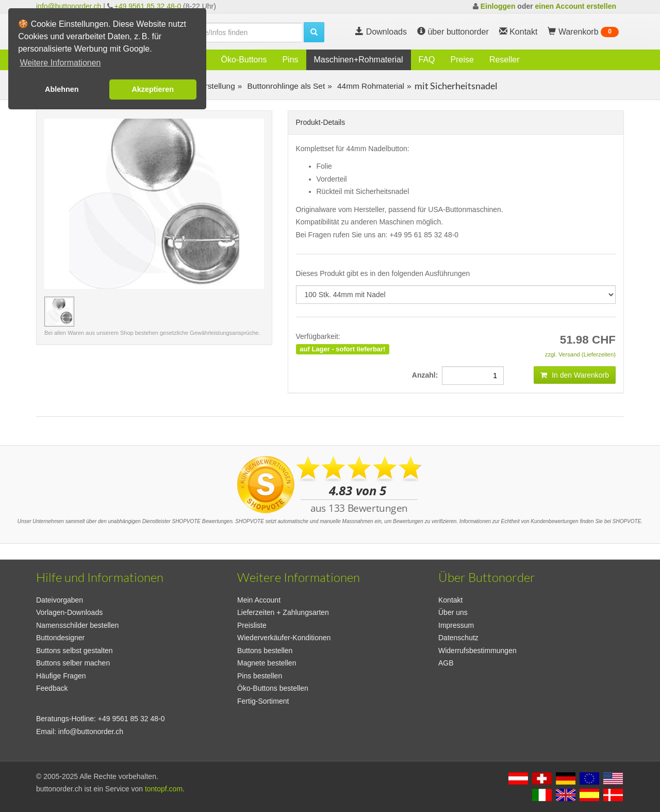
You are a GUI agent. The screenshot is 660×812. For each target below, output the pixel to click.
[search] (237, 33)
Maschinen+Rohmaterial (359, 60)
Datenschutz (458, 638)
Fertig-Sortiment (263, 701)
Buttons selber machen (73, 663)
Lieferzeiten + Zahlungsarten (283, 612)
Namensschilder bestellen (77, 625)
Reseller (505, 60)
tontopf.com (164, 789)
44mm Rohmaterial (370, 86)
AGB (446, 663)
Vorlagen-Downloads (69, 612)
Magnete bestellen (267, 663)
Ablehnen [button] (62, 89)
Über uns (453, 612)
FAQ (427, 60)
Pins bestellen (260, 676)
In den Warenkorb (575, 375)
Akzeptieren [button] (153, 89)
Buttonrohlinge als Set (285, 86)
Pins (290, 60)
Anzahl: (427, 375)
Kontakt (450, 600)
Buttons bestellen (265, 651)
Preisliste (252, 625)
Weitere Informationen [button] (60, 63)
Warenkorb (583, 32)
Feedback (52, 688)
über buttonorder (453, 32)
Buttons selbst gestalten (75, 651)
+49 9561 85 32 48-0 (148, 6)
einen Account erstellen (576, 6)
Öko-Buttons (244, 60)
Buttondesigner (60, 638)
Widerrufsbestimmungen (477, 651)
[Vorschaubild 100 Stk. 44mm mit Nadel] (59, 312)
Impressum (456, 625)
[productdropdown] (456, 295)
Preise (462, 60)
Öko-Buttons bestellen (273, 688)
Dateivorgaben (60, 600)
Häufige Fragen (61, 676)
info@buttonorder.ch (69, 6)
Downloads (381, 32)
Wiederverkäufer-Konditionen (284, 638)
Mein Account (259, 600)
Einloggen (498, 6)
